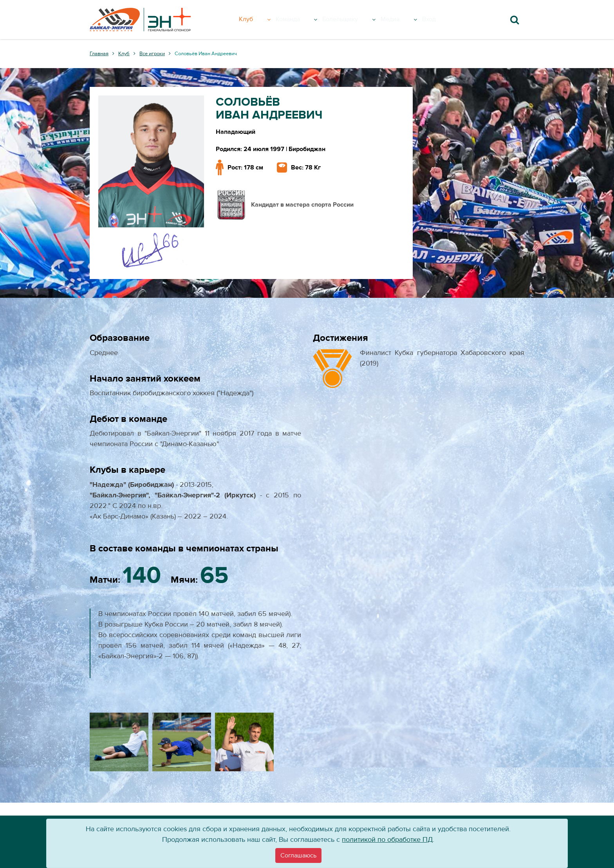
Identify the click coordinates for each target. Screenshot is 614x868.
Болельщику (358, 20)
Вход (442, 20)
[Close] (298, 855)
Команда (301, 20)
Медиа (410, 20)
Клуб (260, 20)
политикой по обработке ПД (387, 840)
